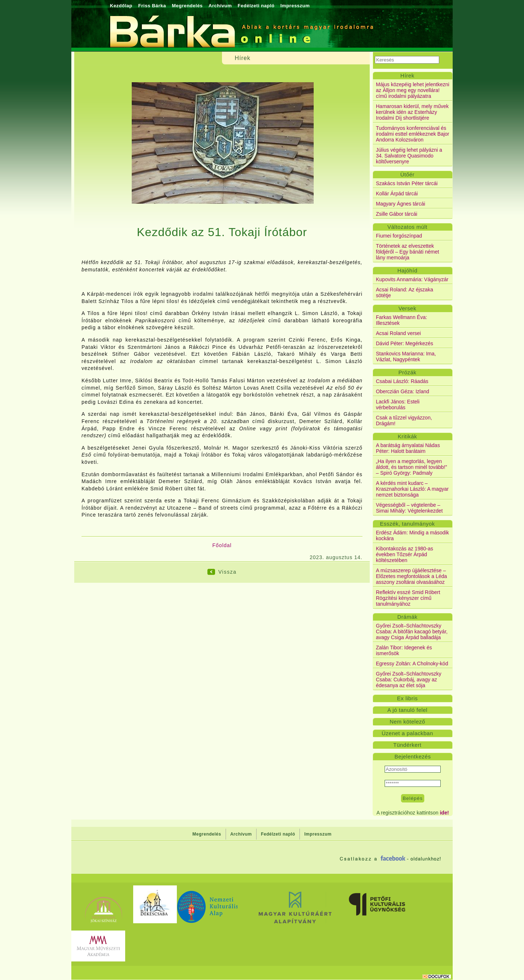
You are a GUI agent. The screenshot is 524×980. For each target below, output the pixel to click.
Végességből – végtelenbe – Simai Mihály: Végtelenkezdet (409, 508)
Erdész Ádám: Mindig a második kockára (412, 535)
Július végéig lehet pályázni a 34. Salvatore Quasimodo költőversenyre (409, 156)
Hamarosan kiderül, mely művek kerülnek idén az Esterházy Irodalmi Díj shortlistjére (412, 112)
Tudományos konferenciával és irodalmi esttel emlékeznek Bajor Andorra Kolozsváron (413, 134)
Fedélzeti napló (256, 6)
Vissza (227, 572)
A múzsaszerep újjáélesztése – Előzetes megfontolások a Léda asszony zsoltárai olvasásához (411, 576)
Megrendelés (187, 6)
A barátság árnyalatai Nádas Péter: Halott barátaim (408, 448)
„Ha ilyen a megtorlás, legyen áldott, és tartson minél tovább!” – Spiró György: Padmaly (411, 467)
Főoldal (222, 545)
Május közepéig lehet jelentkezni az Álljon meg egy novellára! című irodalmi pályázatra (413, 90)
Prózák (408, 372)
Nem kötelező (408, 722)
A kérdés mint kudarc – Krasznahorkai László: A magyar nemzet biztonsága (412, 489)
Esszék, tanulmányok (407, 524)
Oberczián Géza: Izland (402, 391)
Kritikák (407, 436)
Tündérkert (408, 745)
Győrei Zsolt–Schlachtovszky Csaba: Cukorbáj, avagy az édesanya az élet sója (409, 680)
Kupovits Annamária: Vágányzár (412, 279)
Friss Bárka (152, 6)
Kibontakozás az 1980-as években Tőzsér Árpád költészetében (404, 554)
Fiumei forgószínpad (399, 236)
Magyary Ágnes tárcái (400, 204)
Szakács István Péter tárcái (407, 183)
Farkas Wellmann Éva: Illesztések (402, 320)
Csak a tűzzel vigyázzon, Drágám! (404, 421)
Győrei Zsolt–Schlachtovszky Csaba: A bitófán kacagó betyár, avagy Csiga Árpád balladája (412, 632)
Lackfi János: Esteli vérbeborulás (398, 405)
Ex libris (407, 698)
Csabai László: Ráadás (402, 381)
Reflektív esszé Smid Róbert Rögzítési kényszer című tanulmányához (408, 598)
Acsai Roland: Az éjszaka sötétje (404, 292)
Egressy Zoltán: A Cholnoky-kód (412, 664)
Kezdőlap (121, 6)
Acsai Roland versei (398, 333)
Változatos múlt (407, 227)
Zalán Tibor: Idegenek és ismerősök (404, 650)
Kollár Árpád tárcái (397, 194)
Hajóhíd (407, 270)
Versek (407, 308)
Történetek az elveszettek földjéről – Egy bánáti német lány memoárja (408, 252)
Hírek (407, 75)
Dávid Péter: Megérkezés (404, 343)
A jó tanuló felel (407, 710)
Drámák (408, 617)
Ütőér (407, 174)
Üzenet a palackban (408, 733)
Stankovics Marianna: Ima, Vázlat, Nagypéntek (406, 356)
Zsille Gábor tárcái (397, 214)
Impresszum (295, 6)
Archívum (220, 6)
